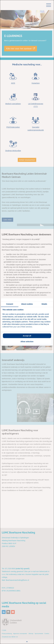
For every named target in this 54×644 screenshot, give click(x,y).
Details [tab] (44, 304)
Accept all (27, 336)
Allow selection (27, 342)
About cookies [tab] (27, 304)
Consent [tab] (10, 304)
